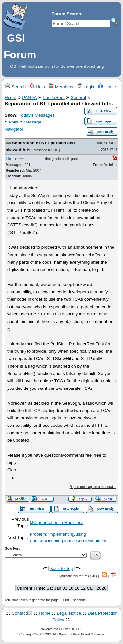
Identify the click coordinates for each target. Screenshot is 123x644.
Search (15, 87)
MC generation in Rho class (57, 523)
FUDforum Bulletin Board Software (79, 634)
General (78, 97)
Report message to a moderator (93, 487)
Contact (19, 613)
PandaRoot (54, 97)
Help (37, 87)
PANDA (29, 97)
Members (61, 87)
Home (107, 87)
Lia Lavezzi (17, 159)
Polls (14, 122)
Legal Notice (69, 613)
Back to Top (61, 568)
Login (86, 87)
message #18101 (46, 150)
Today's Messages (37, 115)
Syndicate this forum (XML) (77, 576)
